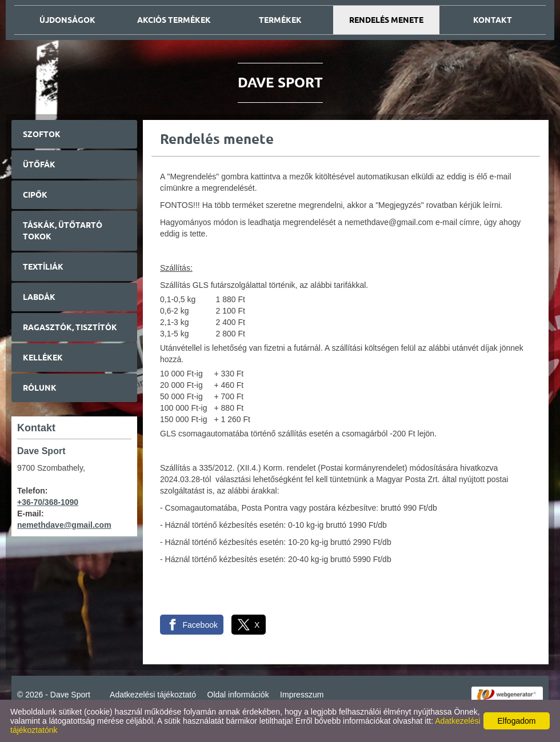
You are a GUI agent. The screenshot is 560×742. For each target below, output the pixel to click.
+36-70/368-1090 (48, 502)
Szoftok (42, 134)
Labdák (39, 297)
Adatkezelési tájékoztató (153, 695)
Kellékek (43, 358)
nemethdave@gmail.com (64, 525)
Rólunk (40, 388)
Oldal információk (238, 695)
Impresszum (302, 695)
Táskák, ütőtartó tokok (63, 231)
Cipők (35, 195)
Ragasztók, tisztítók (70, 327)
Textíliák (43, 267)
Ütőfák (39, 165)
